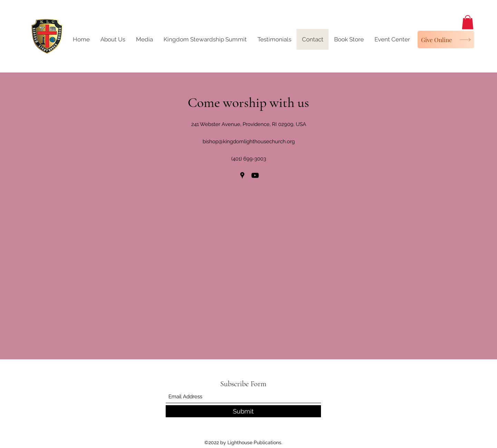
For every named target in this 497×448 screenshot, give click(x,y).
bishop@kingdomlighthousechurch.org (249, 142)
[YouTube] (255, 175)
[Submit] (243, 411)
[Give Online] (446, 40)
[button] (468, 22)
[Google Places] (242, 175)
